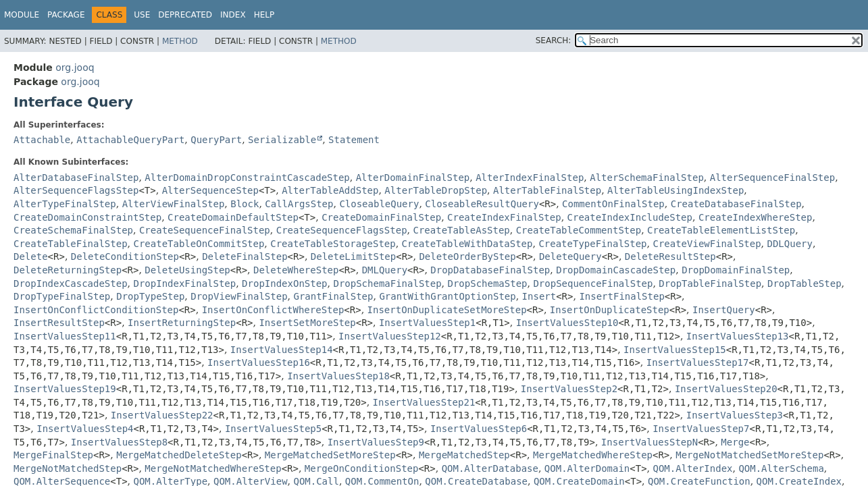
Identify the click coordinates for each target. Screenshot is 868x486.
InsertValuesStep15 (675, 350)
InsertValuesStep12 (390, 336)
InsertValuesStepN (649, 442)
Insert (539, 296)
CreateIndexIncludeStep (630, 217)
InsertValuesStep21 (424, 402)
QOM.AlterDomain (587, 468)
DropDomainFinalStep (736, 270)
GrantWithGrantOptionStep (447, 296)
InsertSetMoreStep (307, 323)
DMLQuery (385, 270)
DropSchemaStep (488, 283)
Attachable (42, 140)
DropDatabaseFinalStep (490, 270)
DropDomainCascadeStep (616, 270)
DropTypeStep (150, 296)
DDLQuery (790, 244)
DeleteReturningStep (68, 270)
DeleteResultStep (670, 256)
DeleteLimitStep (353, 256)
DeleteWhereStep (296, 270)
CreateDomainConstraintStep (87, 217)
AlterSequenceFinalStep (772, 178)
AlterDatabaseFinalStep (76, 178)
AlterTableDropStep (436, 190)
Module (22, 15)
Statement (354, 140)
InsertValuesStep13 (738, 336)
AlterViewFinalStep (174, 204)
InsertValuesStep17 (698, 362)
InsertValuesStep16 (259, 362)
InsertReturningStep (182, 323)
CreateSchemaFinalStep (73, 230)
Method (180, 41)
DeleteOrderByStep (467, 256)
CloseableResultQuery (482, 204)
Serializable (282, 140)
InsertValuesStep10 (567, 323)
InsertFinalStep (621, 296)
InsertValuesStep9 (376, 442)
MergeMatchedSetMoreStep (330, 455)
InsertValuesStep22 (162, 415)
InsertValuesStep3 (735, 415)
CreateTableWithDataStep (467, 244)
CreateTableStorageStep (333, 244)
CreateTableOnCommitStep (199, 244)
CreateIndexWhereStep (756, 217)
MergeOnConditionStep (362, 468)
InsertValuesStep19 (65, 389)
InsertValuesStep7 (701, 429)
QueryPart (216, 140)
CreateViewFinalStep (707, 244)
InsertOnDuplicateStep (610, 310)
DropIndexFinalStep (184, 283)
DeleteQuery (570, 256)
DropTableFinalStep (710, 283)
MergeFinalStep (53, 455)
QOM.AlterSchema (781, 468)
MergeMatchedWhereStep (593, 455)
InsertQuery (724, 310)
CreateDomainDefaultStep (233, 217)
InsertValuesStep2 (569, 389)
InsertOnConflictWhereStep (273, 310)
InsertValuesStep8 (119, 442)
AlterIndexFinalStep (530, 178)
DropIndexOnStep (284, 283)
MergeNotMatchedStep (68, 468)
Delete (31, 256)
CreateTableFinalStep (71, 244)
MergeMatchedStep (464, 455)
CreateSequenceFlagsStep (342, 230)
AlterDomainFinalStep (413, 178)
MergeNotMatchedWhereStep (213, 468)
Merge (735, 442)
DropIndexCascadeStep (71, 283)
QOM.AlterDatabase (490, 468)
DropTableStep (805, 283)
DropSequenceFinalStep (593, 283)
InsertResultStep (59, 323)
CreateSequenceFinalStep (205, 230)
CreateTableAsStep (461, 230)
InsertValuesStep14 (282, 350)
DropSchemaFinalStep (387, 283)
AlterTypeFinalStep (65, 204)
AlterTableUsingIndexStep (675, 190)
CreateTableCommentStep (579, 230)
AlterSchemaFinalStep (647, 178)
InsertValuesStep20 (726, 389)
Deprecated (185, 15)
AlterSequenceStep (210, 190)
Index (233, 15)
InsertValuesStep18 (338, 376)
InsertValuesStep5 (273, 429)
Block (245, 204)
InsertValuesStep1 (427, 323)
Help (264, 15)
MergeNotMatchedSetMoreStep (749, 455)
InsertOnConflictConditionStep (96, 310)
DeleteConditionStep (125, 256)
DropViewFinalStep (239, 296)
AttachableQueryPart (130, 140)
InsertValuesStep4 (85, 429)
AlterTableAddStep (330, 190)
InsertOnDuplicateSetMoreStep (447, 310)
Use (142, 15)
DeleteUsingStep (187, 270)
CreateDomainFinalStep (381, 217)
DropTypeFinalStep (62, 296)
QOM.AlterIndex (692, 468)
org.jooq (75, 67)
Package (66, 15)
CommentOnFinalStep (613, 204)
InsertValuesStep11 (65, 336)
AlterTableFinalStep (547, 190)
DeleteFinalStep (245, 256)
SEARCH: (554, 40)
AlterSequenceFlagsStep (76, 190)
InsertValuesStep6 (479, 429)
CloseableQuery (379, 204)
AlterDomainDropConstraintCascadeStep (247, 178)
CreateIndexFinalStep (504, 217)
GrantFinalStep (333, 296)
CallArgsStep (299, 204)
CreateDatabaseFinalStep (736, 204)
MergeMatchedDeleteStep (179, 455)
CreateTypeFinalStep (592, 244)
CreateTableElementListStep (721, 230)
